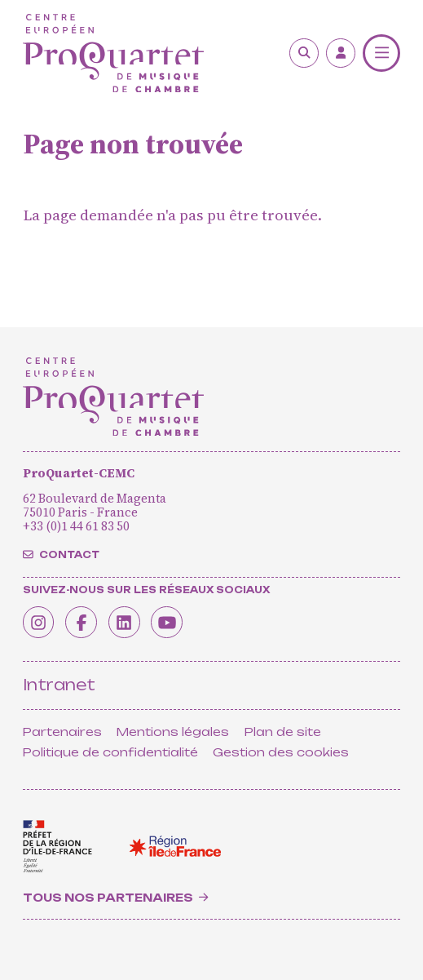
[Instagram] (41, 620)
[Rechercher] (304, 53)
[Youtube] (183, 620)
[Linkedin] (135, 620)
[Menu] (381, 53)
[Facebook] (88, 620)
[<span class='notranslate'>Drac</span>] (57, 847)
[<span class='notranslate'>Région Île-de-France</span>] (175, 846)
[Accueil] (113, 53)
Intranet (59, 685)
